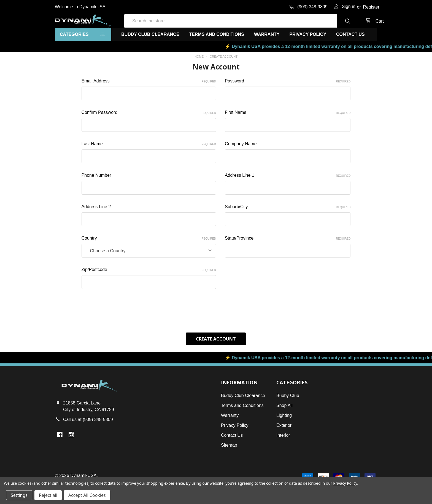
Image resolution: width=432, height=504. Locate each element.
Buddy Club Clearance (150, 54)
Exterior (284, 445)
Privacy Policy (308, 54)
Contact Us (350, 54)
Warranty (267, 54)
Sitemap (229, 464)
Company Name (241, 164)
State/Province (288, 258)
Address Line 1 (288, 195)
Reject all (48, 495)
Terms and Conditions (217, 54)
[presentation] (123, 328)
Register (371, 7)
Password (288, 101)
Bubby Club (288, 415)
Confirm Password (149, 132)
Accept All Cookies (87, 495)
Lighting (284, 435)
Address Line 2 (96, 226)
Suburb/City (288, 227)
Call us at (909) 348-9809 (88, 439)
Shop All (284, 425)
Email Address (149, 101)
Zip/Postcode (149, 289)
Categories (74, 54)
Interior (283, 455)
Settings (19, 495)
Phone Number (96, 195)
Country (149, 258)
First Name (288, 132)
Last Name (149, 164)
